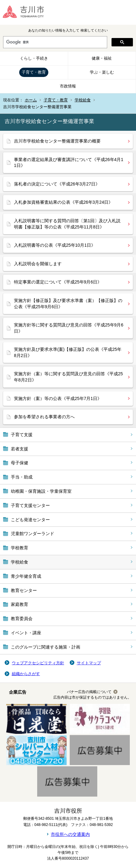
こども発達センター (30, 520)
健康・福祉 (102, 58)
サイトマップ (89, 663)
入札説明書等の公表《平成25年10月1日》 (55, 245)
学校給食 (83, 100)
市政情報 (68, 86)
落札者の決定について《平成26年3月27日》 (57, 184)
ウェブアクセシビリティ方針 (38, 663)
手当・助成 (22, 477)
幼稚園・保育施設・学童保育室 (41, 491)
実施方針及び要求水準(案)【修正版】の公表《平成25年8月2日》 (68, 352)
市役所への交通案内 (70, 834)
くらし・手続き (34, 58)
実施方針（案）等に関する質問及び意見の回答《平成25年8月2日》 (68, 377)
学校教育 (20, 548)
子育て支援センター (30, 505)
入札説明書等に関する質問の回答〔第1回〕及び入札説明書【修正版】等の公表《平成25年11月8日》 (67, 224)
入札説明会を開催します (38, 264)
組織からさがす (26, 674)
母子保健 (20, 463)
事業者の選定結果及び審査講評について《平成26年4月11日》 (69, 163)
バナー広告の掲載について (89, 692)
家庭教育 (20, 604)
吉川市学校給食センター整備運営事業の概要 (57, 141)
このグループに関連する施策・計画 (46, 647)
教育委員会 (22, 619)
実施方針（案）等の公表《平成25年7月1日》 (58, 398)
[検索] (55, 42)
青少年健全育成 (26, 576)
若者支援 (20, 449)
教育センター (24, 590)
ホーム (31, 100)
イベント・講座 (26, 633)
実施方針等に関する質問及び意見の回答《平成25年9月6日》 (69, 328)
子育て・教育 (34, 72)
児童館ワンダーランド (33, 534)
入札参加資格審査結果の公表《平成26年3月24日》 (63, 202)
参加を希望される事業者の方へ (44, 417)
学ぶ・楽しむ (102, 72)
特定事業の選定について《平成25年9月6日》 (58, 282)
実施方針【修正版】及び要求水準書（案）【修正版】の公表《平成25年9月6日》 (68, 304)
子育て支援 (22, 435)
